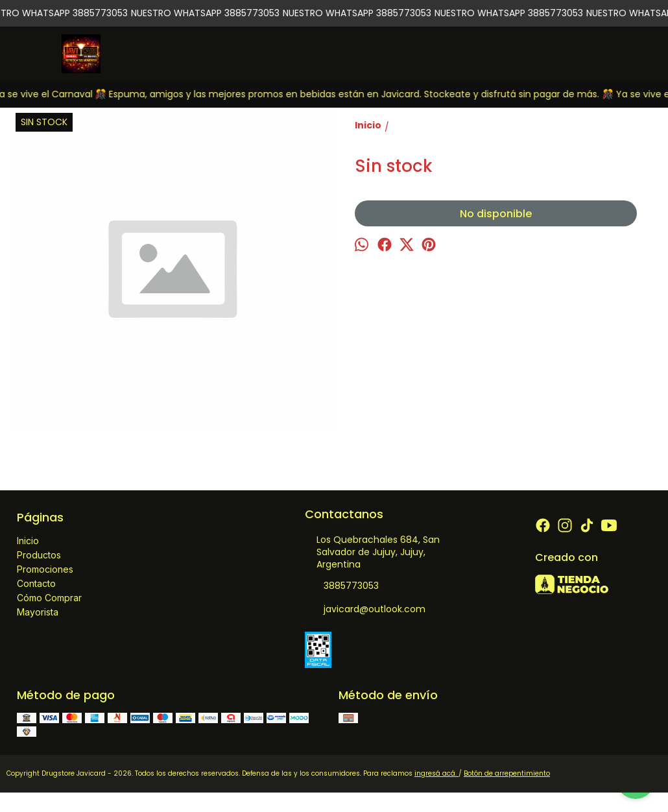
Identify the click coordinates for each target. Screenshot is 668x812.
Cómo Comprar (49, 598)
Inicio (28, 541)
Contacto (36, 583)
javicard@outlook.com (365, 610)
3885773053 (342, 586)
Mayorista (38, 612)
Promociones (45, 569)
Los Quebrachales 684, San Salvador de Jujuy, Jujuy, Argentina (372, 552)
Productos (39, 555)
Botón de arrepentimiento (507, 773)
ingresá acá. (436, 773)
